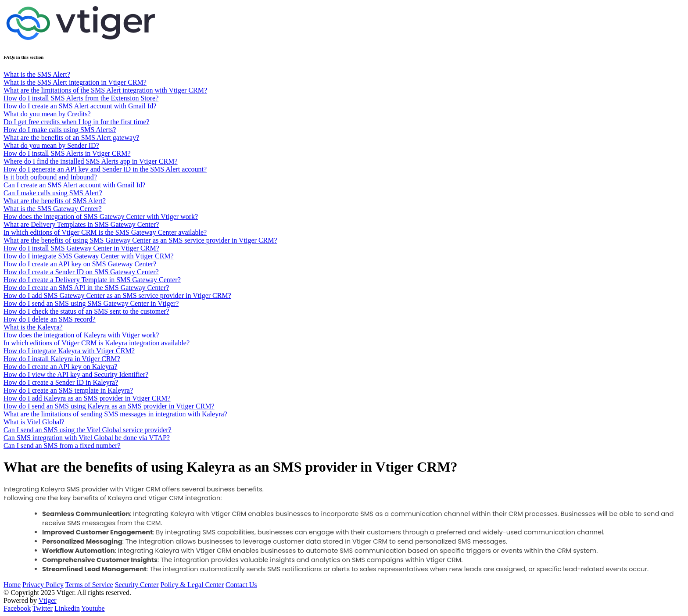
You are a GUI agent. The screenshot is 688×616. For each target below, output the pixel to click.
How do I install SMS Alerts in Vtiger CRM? (67, 153)
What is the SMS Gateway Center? (53, 209)
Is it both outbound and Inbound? (50, 177)
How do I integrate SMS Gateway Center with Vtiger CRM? (89, 256)
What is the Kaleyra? (33, 327)
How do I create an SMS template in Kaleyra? (68, 390)
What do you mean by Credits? (47, 114)
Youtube (93, 608)
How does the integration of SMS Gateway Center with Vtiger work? (101, 217)
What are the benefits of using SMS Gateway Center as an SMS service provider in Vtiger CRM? (140, 240)
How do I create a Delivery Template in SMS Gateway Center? (92, 280)
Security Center (137, 585)
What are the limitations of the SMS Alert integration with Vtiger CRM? (105, 90)
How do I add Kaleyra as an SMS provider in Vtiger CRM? (87, 398)
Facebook (17, 608)
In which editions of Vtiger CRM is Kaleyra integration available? (97, 343)
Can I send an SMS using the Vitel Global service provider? (88, 430)
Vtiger (48, 600)
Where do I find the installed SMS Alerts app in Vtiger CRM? (91, 161)
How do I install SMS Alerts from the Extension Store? (81, 98)
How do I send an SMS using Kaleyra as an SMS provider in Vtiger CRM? (109, 406)
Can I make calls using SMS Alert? (53, 193)
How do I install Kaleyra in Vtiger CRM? (62, 359)
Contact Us (241, 585)
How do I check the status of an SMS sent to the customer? (86, 311)
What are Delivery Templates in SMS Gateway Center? (81, 224)
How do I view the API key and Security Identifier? (76, 374)
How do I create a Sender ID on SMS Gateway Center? (81, 272)
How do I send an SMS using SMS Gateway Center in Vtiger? (91, 303)
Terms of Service (89, 585)
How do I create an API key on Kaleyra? (60, 367)
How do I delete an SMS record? (50, 319)
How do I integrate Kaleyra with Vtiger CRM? (69, 351)
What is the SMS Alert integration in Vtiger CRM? (75, 82)
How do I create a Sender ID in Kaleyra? (61, 382)
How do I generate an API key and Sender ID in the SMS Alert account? (105, 169)
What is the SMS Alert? (37, 74)
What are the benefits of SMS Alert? (55, 201)
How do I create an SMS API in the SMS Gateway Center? (86, 288)
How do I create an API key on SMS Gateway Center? (80, 264)
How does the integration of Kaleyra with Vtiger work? (81, 335)
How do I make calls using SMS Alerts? (60, 130)
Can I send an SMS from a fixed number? (62, 446)
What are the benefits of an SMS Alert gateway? (71, 138)
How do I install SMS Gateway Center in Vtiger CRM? (81, 248)
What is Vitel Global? (34, 422)
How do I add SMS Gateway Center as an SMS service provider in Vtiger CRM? (117, 295)
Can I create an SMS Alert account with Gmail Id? (74, 185)
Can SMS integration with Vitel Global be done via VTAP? (87, 438)
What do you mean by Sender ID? (51, 145)
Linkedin (67, 608)
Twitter (43, 608)
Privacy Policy (43, 585)
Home (12, 585)
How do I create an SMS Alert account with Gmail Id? (80, 106)
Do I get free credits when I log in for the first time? (76, 122)
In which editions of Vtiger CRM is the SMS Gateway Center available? (105, 232)
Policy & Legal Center (192, 585)
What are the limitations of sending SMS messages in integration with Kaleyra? (115, 414)
